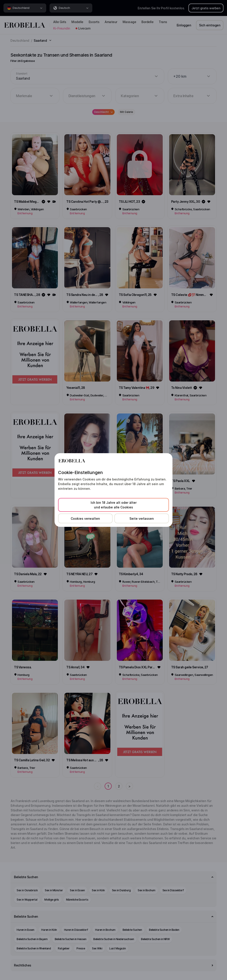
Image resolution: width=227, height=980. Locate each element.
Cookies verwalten (85, 519)
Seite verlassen (142, 519)
